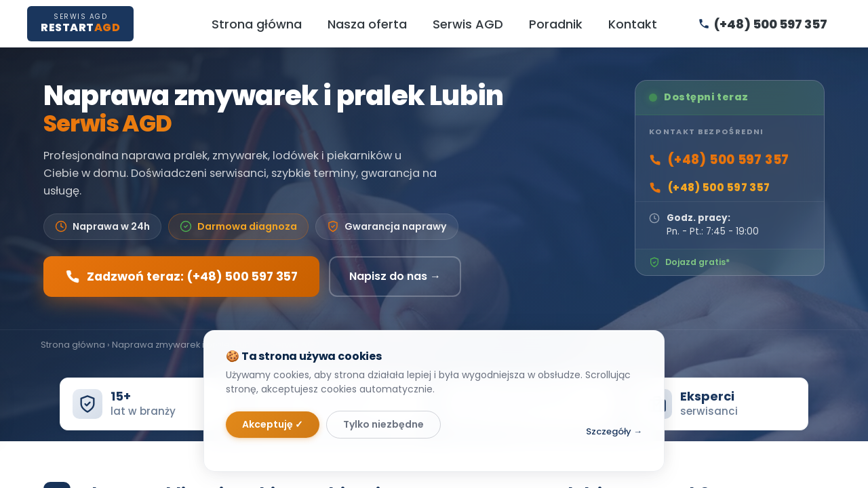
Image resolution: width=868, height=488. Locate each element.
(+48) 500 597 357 (719, 160)
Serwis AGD (468, 24)
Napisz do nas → (395, 276)
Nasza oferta (367, 24)
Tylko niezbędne (383, 424)
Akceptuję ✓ (273, 424)
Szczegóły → (614, 431)
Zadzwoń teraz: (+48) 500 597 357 (181, 277)
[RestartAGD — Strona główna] (80, 23)
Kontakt (633, 24)
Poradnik (556, 24)
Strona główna (257, 24)
